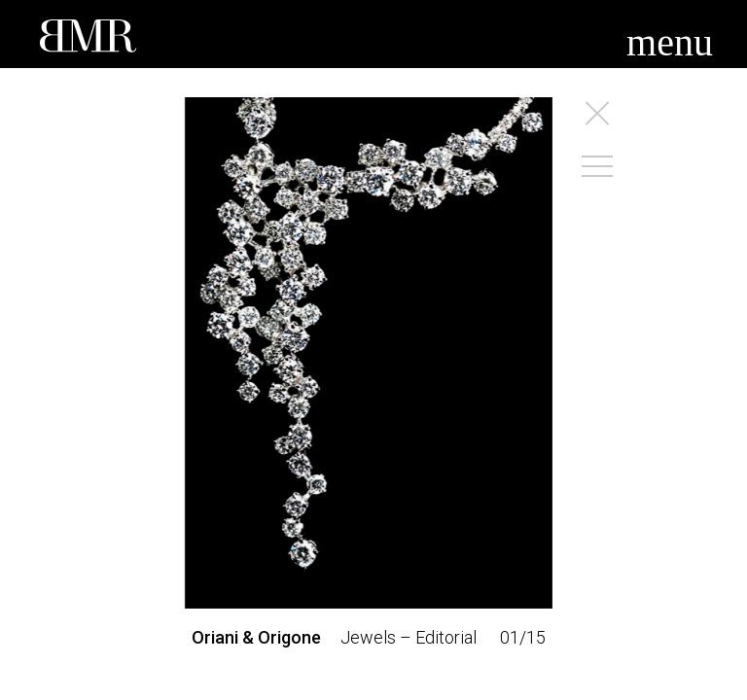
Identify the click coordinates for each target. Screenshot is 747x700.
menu (670, 42)
